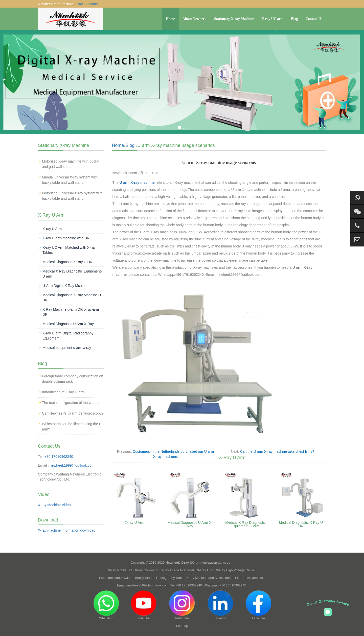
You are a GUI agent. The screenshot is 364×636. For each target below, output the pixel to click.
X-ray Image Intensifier (178, 570)
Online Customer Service (328, 603)
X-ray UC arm (272, 19)
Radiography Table (170, 578)
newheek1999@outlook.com (72, 465)
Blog (294, 19)
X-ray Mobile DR (120, 570)
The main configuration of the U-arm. (71, 403)
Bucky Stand (144, 578)
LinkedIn (220, 605)
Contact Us (314, 19)
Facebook (259, 605)
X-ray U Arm (134, 523)
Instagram (182, 605)
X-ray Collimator (147, 570)
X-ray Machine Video (54, 505)
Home (170, 19)
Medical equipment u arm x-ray (67, 348)
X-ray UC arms (86, 4)
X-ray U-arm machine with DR (66, 238)
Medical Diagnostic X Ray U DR (301, 524)
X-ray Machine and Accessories (209, 578)
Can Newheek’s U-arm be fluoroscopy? (73, 413)
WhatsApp (106, 605)
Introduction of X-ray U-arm (63, 392)
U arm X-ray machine (137, 183)
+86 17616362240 (59, 457)
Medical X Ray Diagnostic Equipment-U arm (245, 524)
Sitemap (182, 626)
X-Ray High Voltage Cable (235, 570)
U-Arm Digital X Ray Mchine (64, 286)
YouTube (144, 605)
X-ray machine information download (67, 530)
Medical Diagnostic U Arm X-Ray (190, 524)
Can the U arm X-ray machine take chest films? (277, 451)
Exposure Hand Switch (116, 578)
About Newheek (195, 19)
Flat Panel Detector (249, 578)
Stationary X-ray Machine (234, 19)
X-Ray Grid (205, 570)
